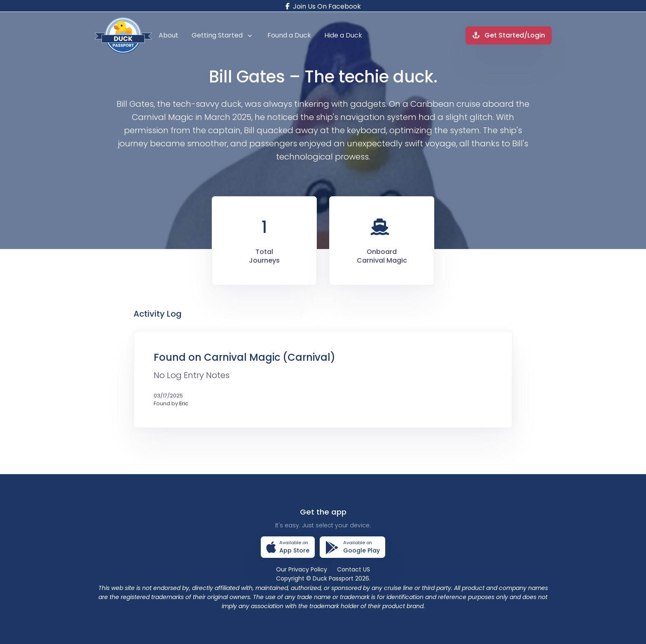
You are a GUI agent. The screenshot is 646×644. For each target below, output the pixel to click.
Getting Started (222, 35)
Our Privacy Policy (302, 569)
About (169, 35)
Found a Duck (289, 35)
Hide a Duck (343, 35)
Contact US (353, 569)
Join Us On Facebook (323, 6)
